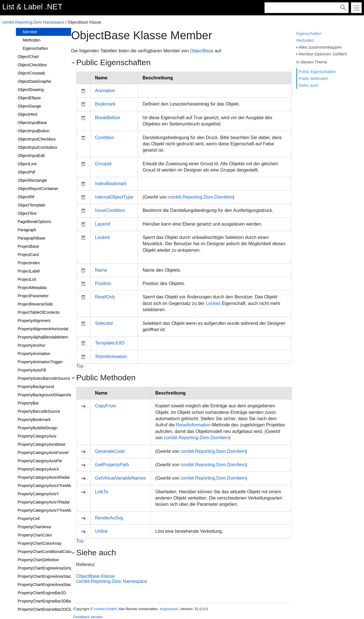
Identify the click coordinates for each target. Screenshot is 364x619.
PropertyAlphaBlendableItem (43, 337)
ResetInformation (193, 425)
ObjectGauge (29, 106)
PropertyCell (29, 519)
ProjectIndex (29, 263)
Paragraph (27, 230)
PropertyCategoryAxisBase (42, 444)
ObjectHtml (27, 114)
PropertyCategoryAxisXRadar (44, 477)
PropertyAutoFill (32, 370)
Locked (102, 237)
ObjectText (27, 213)
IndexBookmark (111, 184)
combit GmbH (105, 609)
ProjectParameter (33, 296)
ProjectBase (28, 246)
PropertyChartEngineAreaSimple (46, 568)
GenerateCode (110, 451)
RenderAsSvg (109, 518)
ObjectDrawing (31, 90)
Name (101, 270)
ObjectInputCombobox (37, 147)
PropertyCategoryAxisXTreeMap (46, 486)
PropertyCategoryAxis (37, 436)
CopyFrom (106, 406)
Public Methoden (313, 79)
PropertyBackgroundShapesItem (46, 395)
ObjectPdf (26, 172)
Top (80, 366)
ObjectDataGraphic (35, 81)
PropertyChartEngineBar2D (42, 593)
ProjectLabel (29, 271)
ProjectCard (28, 255)
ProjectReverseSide (35, 304)
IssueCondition (110, 210)
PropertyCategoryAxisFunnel (43, 453)
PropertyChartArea (34, 527)
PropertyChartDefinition (38, 560)
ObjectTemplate (31, 205)
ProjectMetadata (32, 288)
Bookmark (105, 104)
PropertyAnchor (31, 345)
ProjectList (27, 279)
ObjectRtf (26, 197)
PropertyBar (28, 403)
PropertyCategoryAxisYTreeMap (46, 510)
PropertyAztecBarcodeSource (44, 378)
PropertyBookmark (34, 420)
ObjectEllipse (29, 98)
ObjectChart (28, 57)
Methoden (305, 40)
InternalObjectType (114, 197)
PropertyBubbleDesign (38, 428)
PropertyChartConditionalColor (45, 552)
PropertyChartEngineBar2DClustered (50, 609)
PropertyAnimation (34, 354)
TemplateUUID (110, 343)
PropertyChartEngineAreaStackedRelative (55, 585)
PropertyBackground (36, 387)
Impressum (169, 609)
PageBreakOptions (34, 222)
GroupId (103, 164)
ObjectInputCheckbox (37, 139)
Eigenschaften (309, 34)
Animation (105, 91)
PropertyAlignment (34, 321)
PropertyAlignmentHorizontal (43, 329)
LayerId (103, 224)
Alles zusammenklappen (320, 47)
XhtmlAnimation (111, 357)
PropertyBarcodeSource (39, 411)
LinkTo (102, 492)
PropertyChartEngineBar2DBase (46, 601)
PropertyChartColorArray (40, 543)
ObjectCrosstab (31, 73)
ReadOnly (105, 297)
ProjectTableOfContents (39, 312)
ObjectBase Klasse (95, 576)
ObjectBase (202, 51)
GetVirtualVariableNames (120, 478)
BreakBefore (108, 118)
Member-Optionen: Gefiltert (323, 54)
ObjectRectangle (32, 180)
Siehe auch (309, 85)
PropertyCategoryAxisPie (40, 461)
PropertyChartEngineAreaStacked (48, 576)
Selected (104, 323)
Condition (105, 138)
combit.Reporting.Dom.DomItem (200, 197)
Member (30, 32)
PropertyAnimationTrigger (40, 362)
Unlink (101, 531)
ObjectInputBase (32, 123)
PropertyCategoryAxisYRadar (44, 502)
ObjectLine (27, 164)
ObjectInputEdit (31, 156)
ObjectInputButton (34, 131)
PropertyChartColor (35, 535)
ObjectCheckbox (32, 65)
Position (103, 283)
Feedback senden (88, 617)
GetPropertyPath (112, 465)
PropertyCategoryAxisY (38, 494)
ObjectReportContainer (38, 189)
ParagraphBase (31, 238)
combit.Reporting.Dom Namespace (33, 22)
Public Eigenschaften (317, 72)
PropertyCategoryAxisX (38, 469)
